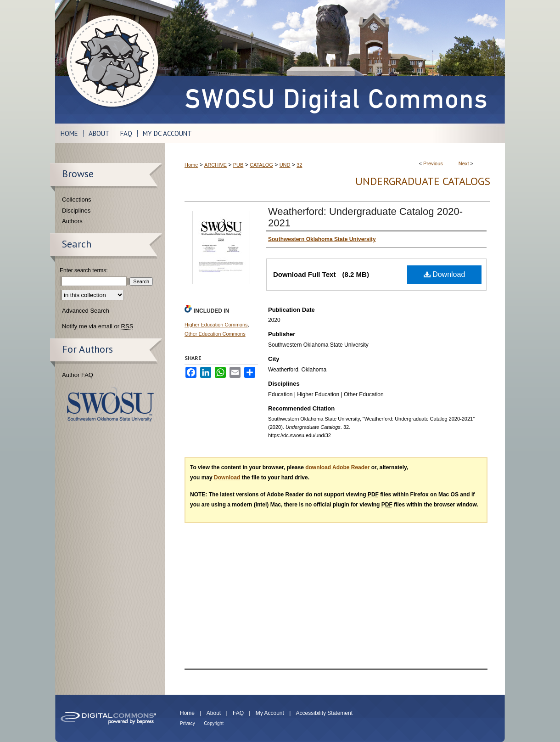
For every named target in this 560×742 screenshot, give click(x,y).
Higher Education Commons (216, 325)
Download (445, 274)
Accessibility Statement (324, 713)
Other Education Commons (215, 334)
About (214, 713)
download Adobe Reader (337, 467)
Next (464, 163)
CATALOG (261, 165)
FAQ (238, 713)
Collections (77, 200)
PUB (238, 165)
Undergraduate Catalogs (423, 181)
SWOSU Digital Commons (335, 62)
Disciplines (76, 211)
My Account (270, 713)
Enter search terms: (84, 270)
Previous (433, 163)
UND (285, 165)
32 (299, 165)
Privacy (188, 723)
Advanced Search (86, 311)
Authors (72, 221)
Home (191, 165)
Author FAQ (78, 375)
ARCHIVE (216, 165)
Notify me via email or (98, 326)
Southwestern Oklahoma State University (110, 404)
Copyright (214, 723)
